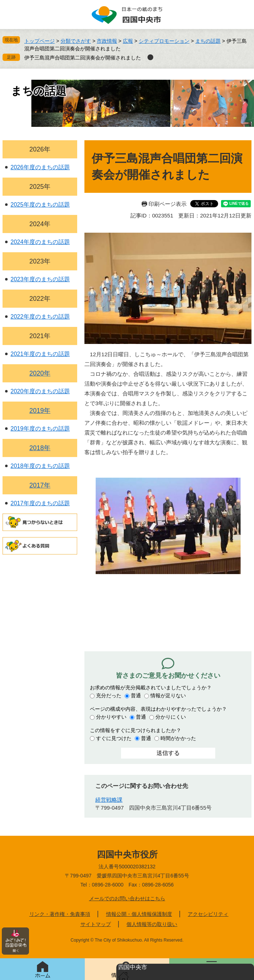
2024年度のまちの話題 (40, 242)
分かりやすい (111, 717)
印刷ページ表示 (168, 204)
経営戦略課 (109, 800)
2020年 (40, 373)
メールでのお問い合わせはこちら (127, 898)
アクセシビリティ (208, 914)
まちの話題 (208, 41)
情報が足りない (168, 695)
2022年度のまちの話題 (40, 317)
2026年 (40, 149)
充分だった (109, 695)
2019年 (40, 411)
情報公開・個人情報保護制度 (139, 914)
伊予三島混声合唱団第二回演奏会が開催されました (83, 58)
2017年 (40, 485)
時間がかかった (178, 738)
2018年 (40, 448)
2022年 (40, 299)
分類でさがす (76, 41)
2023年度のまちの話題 (40, 279)
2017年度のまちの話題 (40, 503)
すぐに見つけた (114, 738)
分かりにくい (171, 717)
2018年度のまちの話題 (40, 466)
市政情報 (107, 41)
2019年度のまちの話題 (40, 429)
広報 (128, 41)
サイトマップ (96, 924)
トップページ (39, 41)
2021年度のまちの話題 (40, 354)
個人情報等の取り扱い (152, 924)
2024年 (40, 224)
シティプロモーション (164, 41)
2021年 (40, 336)
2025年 (40, 187)
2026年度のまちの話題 (40, 167)
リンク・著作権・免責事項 (60, 914)
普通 (136, 695)
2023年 (40, 261)
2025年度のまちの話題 (40, 205)
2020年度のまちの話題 (40, 391)
